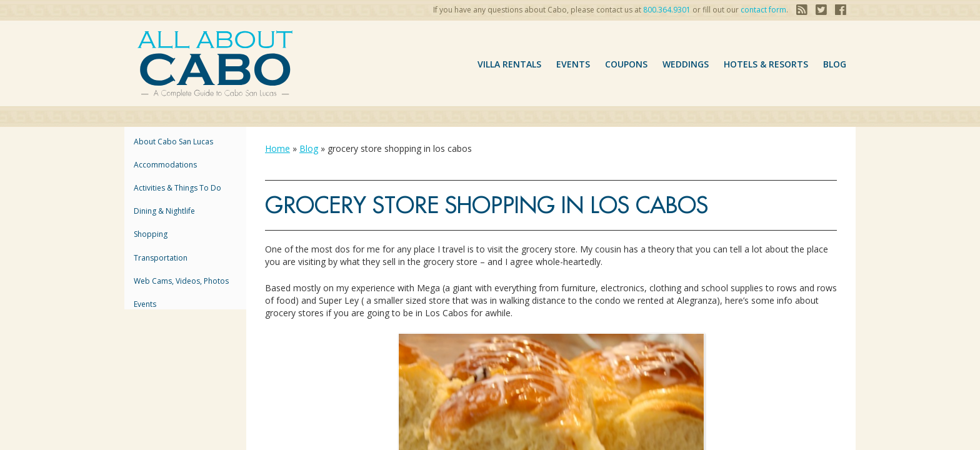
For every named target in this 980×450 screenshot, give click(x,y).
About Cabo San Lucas (173, 142)
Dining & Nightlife (164, 211)
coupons (626, 64)
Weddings (686, 64)
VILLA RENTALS (509, 64)
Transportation (161, 258)
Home (277, 148)
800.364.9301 (667, 10)
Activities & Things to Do (177, 188)
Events (573, 64)
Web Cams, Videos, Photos (181, 281)
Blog (835, 64)
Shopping (151, 234)
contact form (763, 10)
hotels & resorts (766, 64)
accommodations (165, 165)
